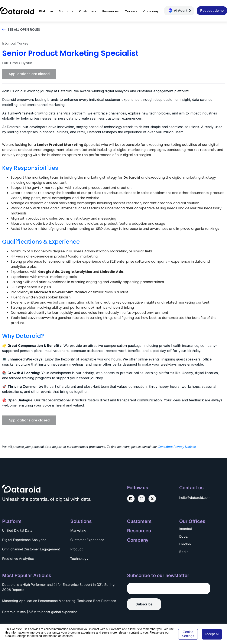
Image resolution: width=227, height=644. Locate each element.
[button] (29, 74)
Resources (139, 531)
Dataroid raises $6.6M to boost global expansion (40, 612)
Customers (139, 521)
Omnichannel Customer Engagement (31, 549)
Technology (79, 559)
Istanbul (186, 529)
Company (138, 540)
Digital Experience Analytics (24, 540)
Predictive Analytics (18, 559)
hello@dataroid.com (195, 498)
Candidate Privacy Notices (177, 447)
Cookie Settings (188, 634)
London (185, 544)
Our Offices (192, 521)
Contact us (191, 488)
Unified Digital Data (17, 530)
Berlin (184, 552)
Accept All (212, 634)
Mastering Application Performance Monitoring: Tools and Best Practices (59, 601)
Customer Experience (87, 540)
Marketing (78, 530)
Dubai (184, 536)
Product (77, 549)
